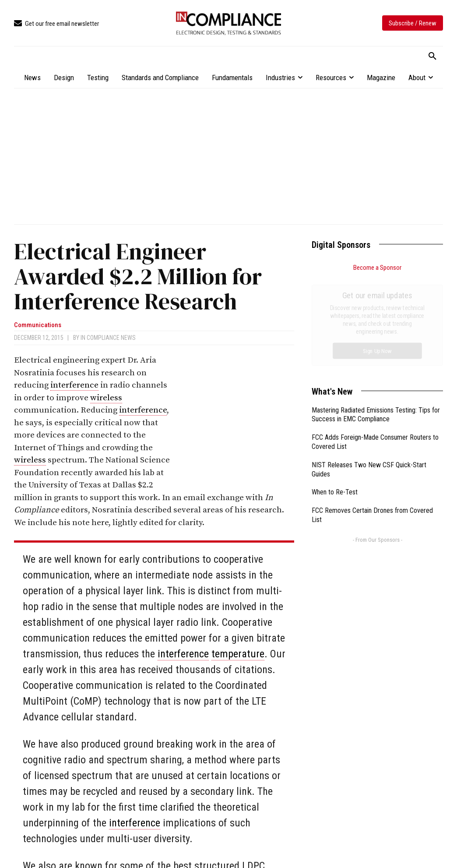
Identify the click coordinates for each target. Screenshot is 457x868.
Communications (38, 325)
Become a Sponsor (377, 268)
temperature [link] (238, 654)
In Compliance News (108, 338)
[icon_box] (56, 24)
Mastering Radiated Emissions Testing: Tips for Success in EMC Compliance (376, 316)
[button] (432, 56)
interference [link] (74, 385)
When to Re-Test (335, 393)
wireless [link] (106, 398)
